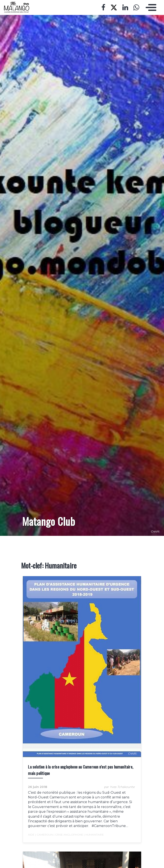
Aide (30, 839)
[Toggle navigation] (150, 7)
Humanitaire (92, 839)
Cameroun (42, 839)
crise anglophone (67, 839)
